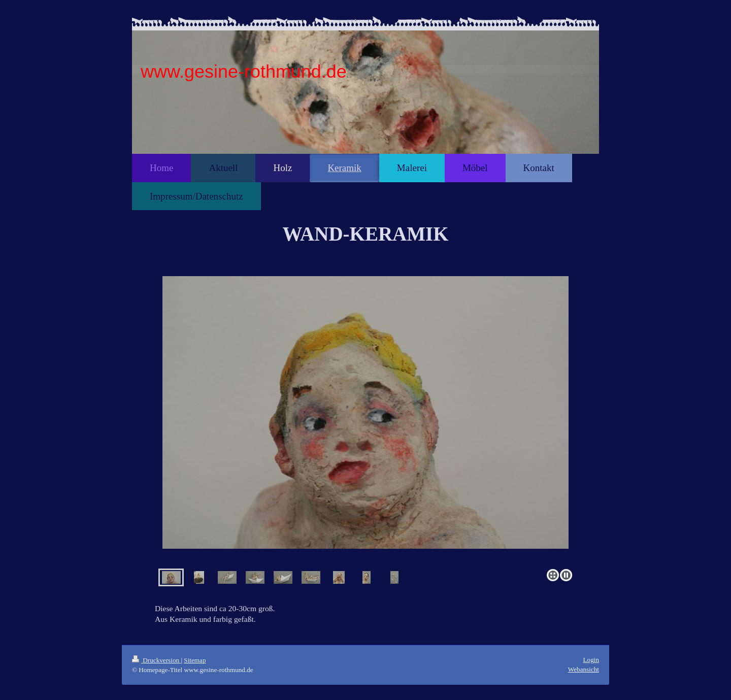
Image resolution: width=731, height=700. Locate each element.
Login (591, 660)
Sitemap (195, 660)
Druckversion (156, 660)
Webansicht (584, 669)
